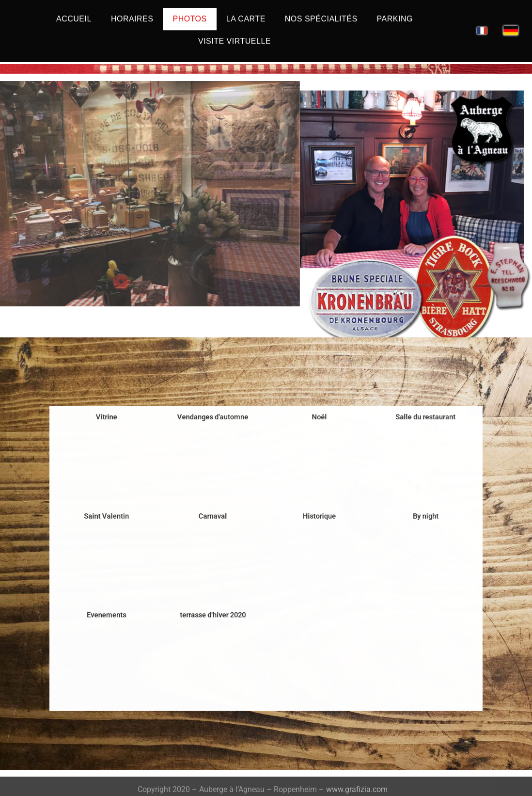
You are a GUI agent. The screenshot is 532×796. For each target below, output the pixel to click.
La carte (246, 13)
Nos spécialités (321, 13)
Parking (395, 13)
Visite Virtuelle (235, 36)
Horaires (132, 13)
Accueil (74, 13)
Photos (189, 13)
